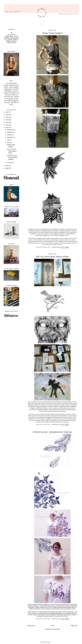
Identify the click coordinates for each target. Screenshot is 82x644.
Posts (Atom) (56, 629)
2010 (7, 127)
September (10, 137)
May (8, 140)
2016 (7, 112)
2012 (7, 122)
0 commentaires (55, 425)
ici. (69, 235)
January (10, 163)
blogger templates (36, 642)
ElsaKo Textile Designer (52, 33)
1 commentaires (55, 247)
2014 (7, 117)
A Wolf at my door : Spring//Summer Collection (12, 157)
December (10, 130)
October (10, 135)
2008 (7, 168)
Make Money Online (46, 642)
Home (53, 626)
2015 (7, 115)
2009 (7, 166)
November (10, 132)
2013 (7, 120)
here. (61, 245)
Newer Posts (31, 626)
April (9, 142)
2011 (7, 125)
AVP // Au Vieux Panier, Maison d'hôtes (12, 151)
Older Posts (74, 626)
